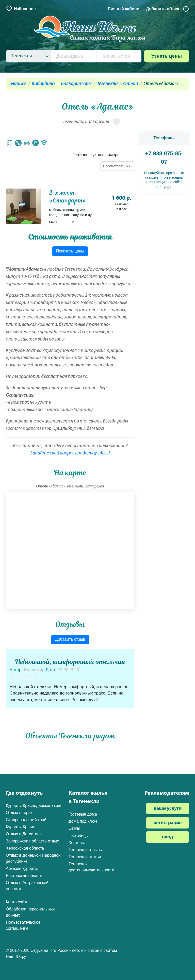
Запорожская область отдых (32, 841)
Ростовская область (25, 876)
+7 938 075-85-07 (164, 158)
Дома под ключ (83, 821)
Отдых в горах (19, 813)
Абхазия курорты (22, 868)
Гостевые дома (83, 814)
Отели (131, 84)
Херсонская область (25, 848)
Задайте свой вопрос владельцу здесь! (70, 453)
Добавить (168, 9)
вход (167, 837)
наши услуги (168, 809)
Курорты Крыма (21, 827)
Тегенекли (107, 84)
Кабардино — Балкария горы (62, 84)
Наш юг (19, 84)
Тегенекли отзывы (86, 850)
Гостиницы (79, 835)
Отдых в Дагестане (24, 834)
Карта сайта (17, 902)
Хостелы (77, 843)
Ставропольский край (26, 820)
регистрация (168, 823)
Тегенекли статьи (85, 857)
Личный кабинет (124, 9)
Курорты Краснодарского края (34, 806)
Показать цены (70, 251)
